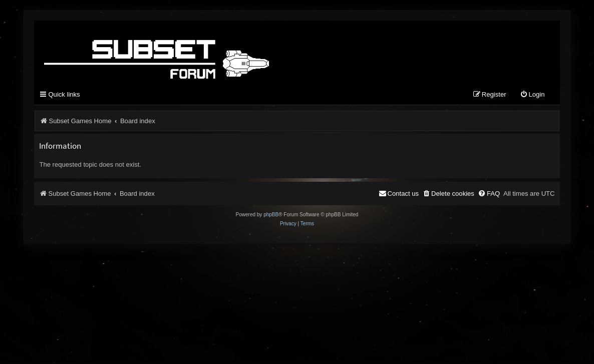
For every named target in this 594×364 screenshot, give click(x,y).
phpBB (271, 215)
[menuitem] (532, 95)
